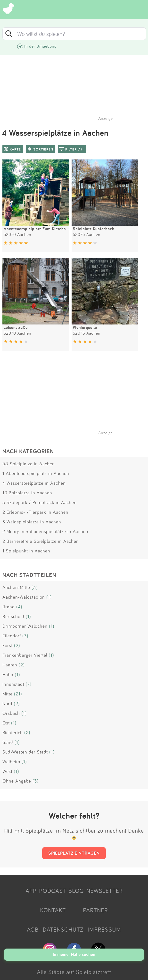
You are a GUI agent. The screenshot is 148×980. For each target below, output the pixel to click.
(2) (17, 645)
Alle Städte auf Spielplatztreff (74, 972)
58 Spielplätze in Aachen (29, 464)
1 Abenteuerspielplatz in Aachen (36, 473)
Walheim (11, 761)
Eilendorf (12, 636)
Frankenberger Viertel (25, 655)
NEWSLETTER (105, 891)
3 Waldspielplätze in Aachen (32, 522)
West (7, 771)
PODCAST (53, 891)
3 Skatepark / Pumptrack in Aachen (40, 502)
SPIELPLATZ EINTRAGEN (74, 853)
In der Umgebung (40, 46)
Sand (8, 742)
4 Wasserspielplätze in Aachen (34, 483)
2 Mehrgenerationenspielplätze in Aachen (45, 531)
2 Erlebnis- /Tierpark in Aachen (35, 512)
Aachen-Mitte (16, 587)
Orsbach (11, 713)
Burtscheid (13, 616)
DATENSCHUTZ (63, 929)
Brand (9, 607)
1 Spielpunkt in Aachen (26, 551)
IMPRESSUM (104, 929)
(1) (49, 597)
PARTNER (95, 910)
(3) (35, 587)
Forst (8, 645)
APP (31, 891)
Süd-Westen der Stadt (25, 752)
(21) (18, 694)
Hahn (8, 674)
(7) (29, 684)
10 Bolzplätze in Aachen (27, 493)
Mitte (8, 694)
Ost (6, 723)
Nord (7, 703)
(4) (19, 607)
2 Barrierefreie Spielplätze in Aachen (41, 541)
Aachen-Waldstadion (24, 597)
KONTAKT (53, 910)
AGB (33, 929)
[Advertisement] (76, 399)
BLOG (76, 891)
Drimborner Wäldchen (25, 626)
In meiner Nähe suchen (74, 954)
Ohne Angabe (17, 781)
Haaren (10, 665)
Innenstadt (13, 684)
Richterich (13, 732)
